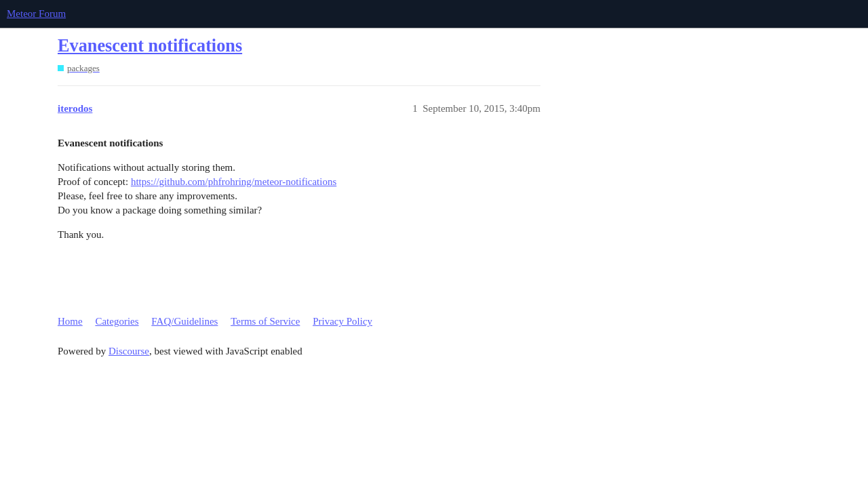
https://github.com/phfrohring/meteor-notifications (234, 182)
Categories (117, 321)
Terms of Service (265, 321)
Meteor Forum (36, 14)
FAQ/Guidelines (184, 321)
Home (70, 321)
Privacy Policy (342, 321)
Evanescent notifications (150, 46)
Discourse (129, 351)
